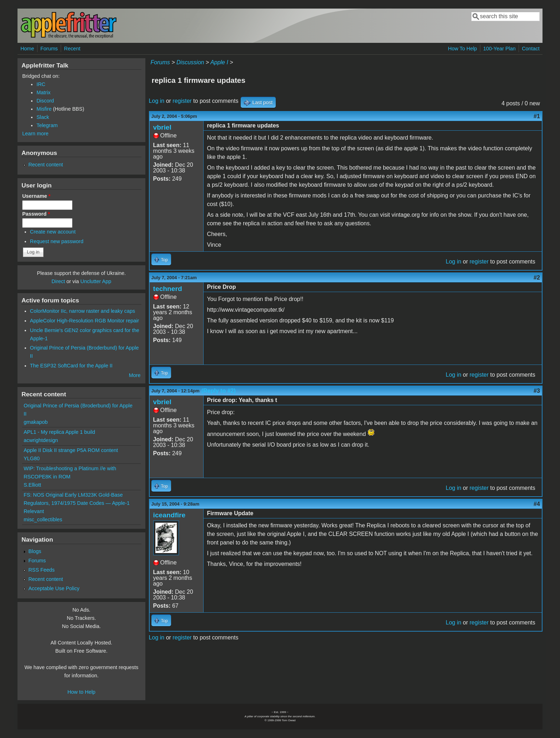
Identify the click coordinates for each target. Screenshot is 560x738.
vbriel (162, 127)
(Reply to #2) (219, 391)
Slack (43, 117)
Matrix (43, 92)
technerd (168, 289)
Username (36, 196)
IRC (41, 84)
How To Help (462, 49)
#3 (537, 391)
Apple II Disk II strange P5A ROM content (71, 450)
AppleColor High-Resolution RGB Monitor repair (85, 321)
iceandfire (169, 515)
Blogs (35, 551)
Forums (49, 49)
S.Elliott (32, 485)
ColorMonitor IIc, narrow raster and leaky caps (82, 311)
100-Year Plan (499, 49)
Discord (45, 101)
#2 (537, 278)
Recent (72, 49)
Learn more (35, 134)
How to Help (81, 692)
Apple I (219, 62)
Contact (531, 49)
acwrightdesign (41, 440)
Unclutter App (96, 281)
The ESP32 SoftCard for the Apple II (71, 366)
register (182, 101)
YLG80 (32, 458)
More (135, 375)
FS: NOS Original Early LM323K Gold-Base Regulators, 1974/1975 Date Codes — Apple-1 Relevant (77, 503)
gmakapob (36, 422)
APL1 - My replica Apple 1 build (59, 432)
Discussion (190, 62)
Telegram (47, 125)
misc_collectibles (43, 519)
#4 (537, 504)
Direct (58, 281)
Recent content (46, 165)
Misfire (44, 109)
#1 (537, 116)
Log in (157, 101)
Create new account (53, 232)
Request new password (57, 241)
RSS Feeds (41, 570)
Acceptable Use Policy (54, 588)
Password (36, 214)
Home (27, 49)
